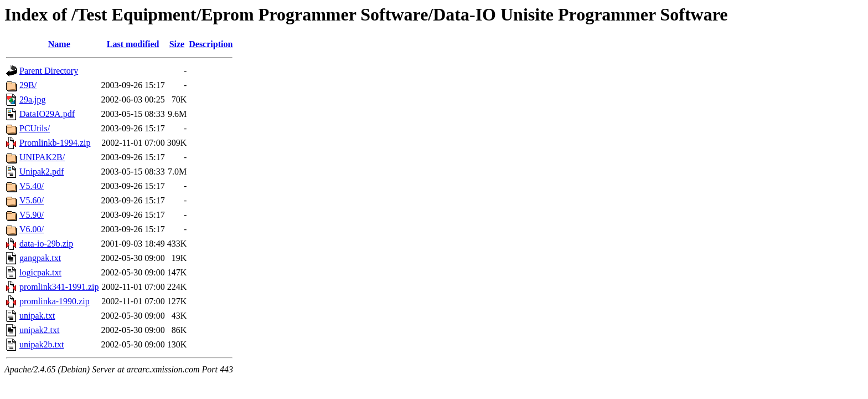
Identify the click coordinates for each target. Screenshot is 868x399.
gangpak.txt (40, 258)
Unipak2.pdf (42, 172)
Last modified (133, 44)
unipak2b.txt (42, 344)
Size (177, 44)
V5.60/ (32, 200)
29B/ (28, 85)
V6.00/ (32, 229)
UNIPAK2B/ (42, 157)
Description (211, 44)
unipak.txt (37, 316)
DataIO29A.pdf (47, 114)
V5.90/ (32, 215)
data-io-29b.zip (46, 244)
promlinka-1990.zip (55, 301)
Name (59, 44)
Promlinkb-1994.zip (55, 143)
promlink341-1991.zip (59, 287)
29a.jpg (33, 99)
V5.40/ (32, 186)
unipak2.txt (39, 330)
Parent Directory (49, 71)
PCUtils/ (35, 128)
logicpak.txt (40, 272)
